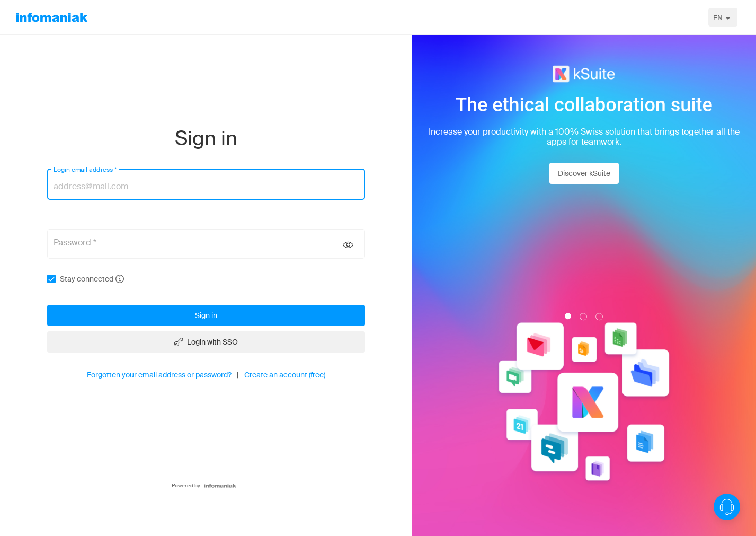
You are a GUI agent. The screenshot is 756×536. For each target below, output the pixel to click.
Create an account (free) (285, 375)
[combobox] (723, 17)
